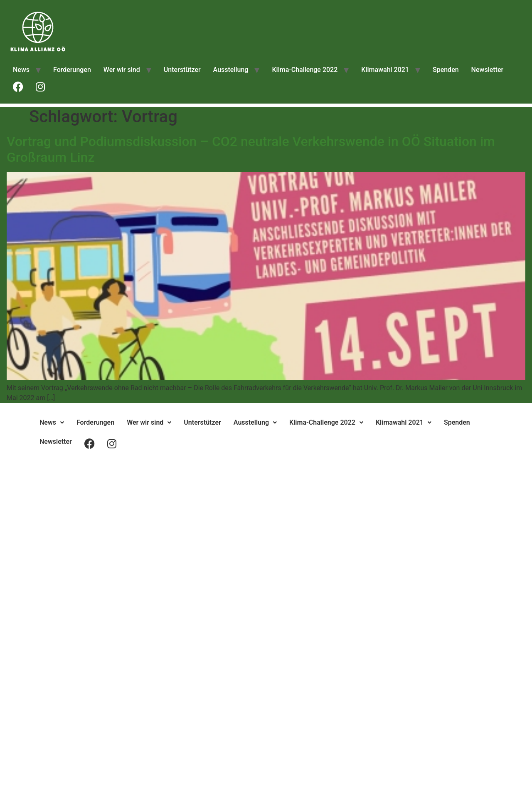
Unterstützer (182, 70)
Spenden (446, 70)
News (21, 70)
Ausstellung (231, 70)
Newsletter (488, 70)
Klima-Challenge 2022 (305, 70)
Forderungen (72, 70)
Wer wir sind (122, 70)
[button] (52, 423)
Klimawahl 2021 (385, 70)
